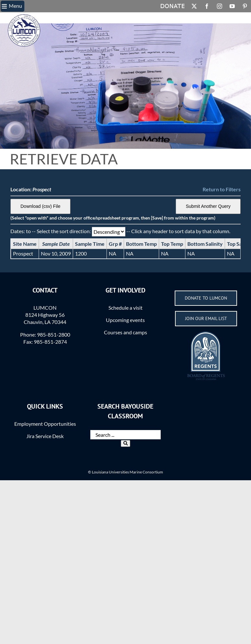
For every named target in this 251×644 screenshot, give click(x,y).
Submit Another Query (208, 206)
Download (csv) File (40, 206)
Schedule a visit (125, 308)
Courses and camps (125, 332)
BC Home (39, 18)
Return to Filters (222, 189)
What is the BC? (67, 18)
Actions (114, 18)
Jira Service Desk (45, 436)
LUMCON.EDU (15, 18)
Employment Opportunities (45, 424)
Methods (94, 18)
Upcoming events (125, 320)
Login (131, 18)
